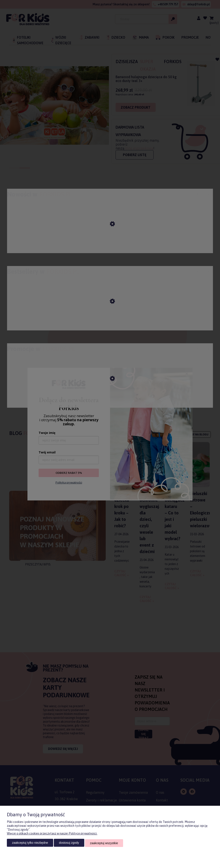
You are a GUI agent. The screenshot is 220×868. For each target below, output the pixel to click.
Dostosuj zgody (69, 843)
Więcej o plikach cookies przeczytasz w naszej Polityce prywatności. (52, 834)
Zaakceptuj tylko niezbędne (30, 843)
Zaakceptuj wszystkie (104, 843)
